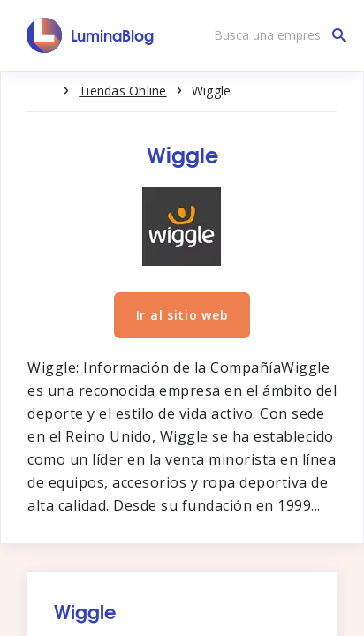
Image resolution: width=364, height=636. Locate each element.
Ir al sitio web (182, 315)
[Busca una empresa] (276, 35)
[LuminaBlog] (91, 35)
